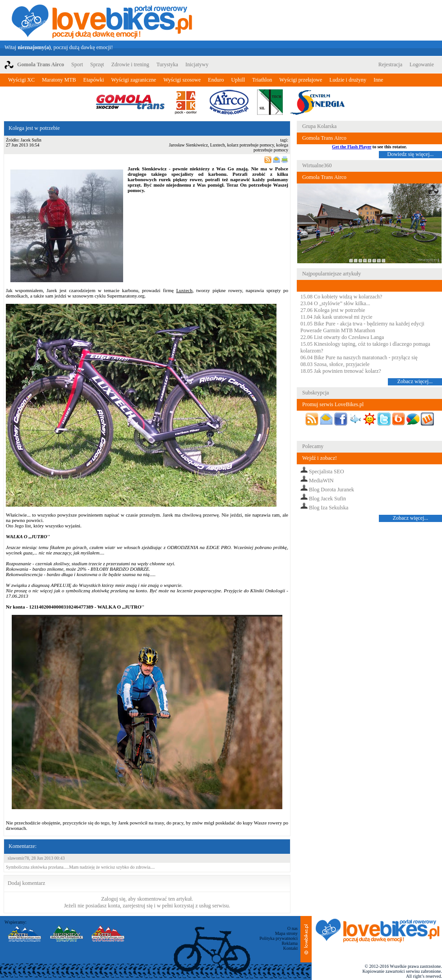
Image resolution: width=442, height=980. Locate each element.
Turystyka (167, 64)
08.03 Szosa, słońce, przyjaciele (335, 364)
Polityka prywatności (279, 938)
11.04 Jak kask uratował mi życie (336, 317)
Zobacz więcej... (415, 381)
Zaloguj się (113, 899)
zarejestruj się (138, 906)
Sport (77, 64)
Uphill (238, 80)
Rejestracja (390, 64)
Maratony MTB (59, 80)
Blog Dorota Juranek (331, 490)
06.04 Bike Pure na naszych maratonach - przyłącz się (359, 357)
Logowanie (422, 64)
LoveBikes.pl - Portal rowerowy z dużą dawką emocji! (102, 20)
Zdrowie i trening (130, 64)
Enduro (216, 80)
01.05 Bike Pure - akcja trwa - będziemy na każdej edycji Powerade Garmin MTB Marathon (362, 327)
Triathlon (262, 80)
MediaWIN (321, 481)
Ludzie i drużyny (348, 80)
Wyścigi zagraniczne (134, 80)
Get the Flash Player (352, 147)
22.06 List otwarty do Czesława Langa (342, 337)
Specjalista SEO (327, 472)
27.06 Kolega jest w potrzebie (333, 310)
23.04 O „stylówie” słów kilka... (335, 303)
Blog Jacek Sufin (327, 499)
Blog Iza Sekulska (329, 508)
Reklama (290, 943)
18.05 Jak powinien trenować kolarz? (341, 371)
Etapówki (94, 80)
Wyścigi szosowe (182, 80)
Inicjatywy (197, 64)
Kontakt (290, 948)
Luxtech (184, 290)
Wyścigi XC (21, 80)
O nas (292, 928)
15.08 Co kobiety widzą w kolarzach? (341, 297)
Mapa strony (286, 933)
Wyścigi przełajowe (301, 80)
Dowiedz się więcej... (411, 154)
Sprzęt (97, 64)
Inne (378, 80)
